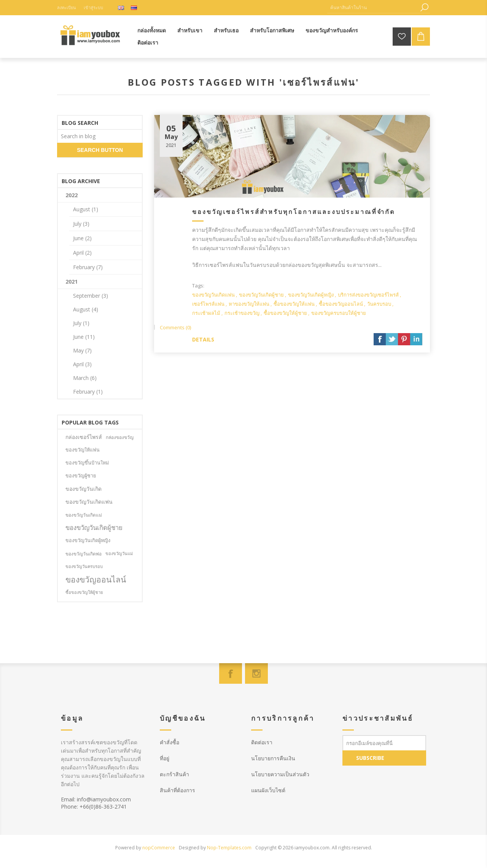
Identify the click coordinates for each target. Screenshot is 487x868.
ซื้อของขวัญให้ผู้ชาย (285, 313)
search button (100, 150)
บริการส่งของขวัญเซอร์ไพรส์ (368, 295)
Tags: (198, 286)
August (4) (86, 309)
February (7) (88, 267)
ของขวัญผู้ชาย (81, 476)
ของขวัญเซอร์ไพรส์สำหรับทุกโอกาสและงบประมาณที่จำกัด (294, 212)
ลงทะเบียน (67, 7)
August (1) (86, 209)
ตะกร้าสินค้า (174, 774)
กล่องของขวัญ (120, 437)
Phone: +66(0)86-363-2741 (94, 807)
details (203, 339)
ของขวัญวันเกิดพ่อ (84, 554)
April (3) (82, 364)
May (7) (82, 350)
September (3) (91, 296)
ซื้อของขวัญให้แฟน (294, 304)
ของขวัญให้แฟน (83, 450)
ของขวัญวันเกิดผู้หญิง (311, 295)
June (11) (84, 337)
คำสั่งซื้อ (169, 742)
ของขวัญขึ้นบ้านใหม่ (87, 463)
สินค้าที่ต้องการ (177, 790)
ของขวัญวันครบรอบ (84, 566)
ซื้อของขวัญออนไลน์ (341, 304)
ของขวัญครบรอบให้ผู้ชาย (339, 313)
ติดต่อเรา (262, 742)
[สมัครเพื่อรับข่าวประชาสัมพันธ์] (384, 743)
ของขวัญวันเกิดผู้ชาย (261, 295)
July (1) (81, 323)
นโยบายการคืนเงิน (273, 758)
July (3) (81, 224)
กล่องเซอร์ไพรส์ (84, 437)
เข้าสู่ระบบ (93, 7)
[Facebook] (231, 673)
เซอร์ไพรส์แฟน (208, 304)
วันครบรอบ (379, 304)
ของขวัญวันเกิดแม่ (84, 515)
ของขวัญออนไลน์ (96, 579)
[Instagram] (256, 673)
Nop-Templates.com (229, 848)
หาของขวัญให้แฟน (249, 304)
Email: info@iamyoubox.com (96, 799)
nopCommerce (159, 848)
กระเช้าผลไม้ (206, 313)
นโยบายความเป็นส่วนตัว (280, 774)
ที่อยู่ (165, 758)
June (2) (82, 238)
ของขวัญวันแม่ (119, 553)
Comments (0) (175, 327)
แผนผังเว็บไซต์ (268, 790)
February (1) (88, 392)
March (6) (85, 378)
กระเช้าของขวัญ (242, 313)
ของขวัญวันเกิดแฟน (213, 295)
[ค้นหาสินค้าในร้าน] (373, 7)
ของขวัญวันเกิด (84, 489)
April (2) (82, 253)
